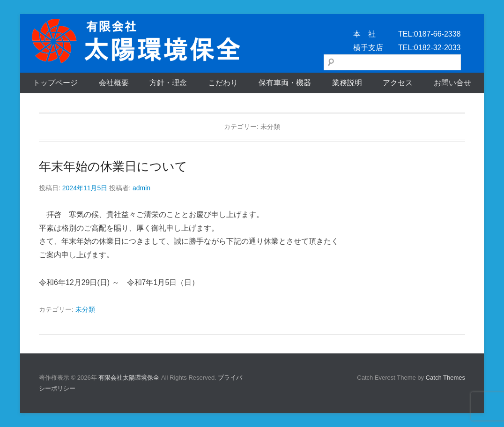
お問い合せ (452, 83)
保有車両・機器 (285, 83)
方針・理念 (168, 83)
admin (141, 188)
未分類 (85, 309)
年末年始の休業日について (113, 166)
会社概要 (114, 83)
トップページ (55, 83)
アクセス (398, 83)
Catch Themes (445, 378)
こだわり (223, 83)
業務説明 (347, 83)
